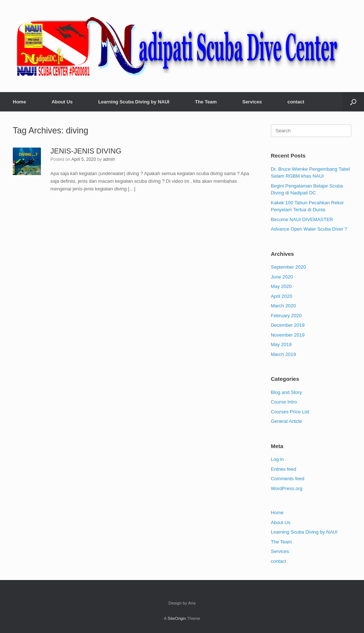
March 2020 (283, 306)
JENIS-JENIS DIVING (86, 151)
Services (252, 102)
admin (109, 159)
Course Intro (284, 402)
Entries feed (283, 469)
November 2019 (288, 335)
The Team (206, 102)
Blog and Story (286, 392)
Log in (277, 459)
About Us (62, 102)
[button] (353, 102)
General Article (286, 421)
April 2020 (282, 296)
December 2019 (288, 325)
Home (19, 102)
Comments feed (288, 479)
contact (296, 102)
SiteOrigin (177, 618)
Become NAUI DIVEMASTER (302, 219)
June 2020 (282, 277)
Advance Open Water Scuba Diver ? (309, 229)
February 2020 (286, 316)
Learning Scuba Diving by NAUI (134, 102)
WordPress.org (287, 488)
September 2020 (288, 267)
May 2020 (281, 286)
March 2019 (283, 354)
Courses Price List (290, 412)
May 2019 (281, 344)
